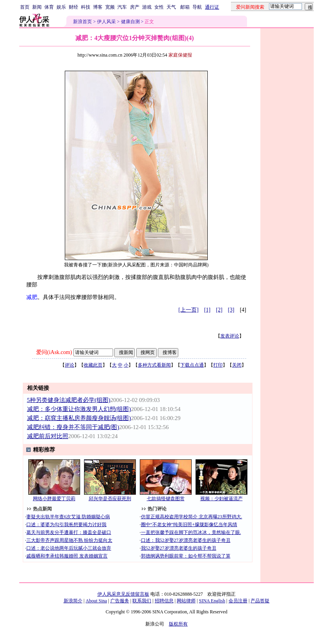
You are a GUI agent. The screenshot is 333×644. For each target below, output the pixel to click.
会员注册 (238, 601)
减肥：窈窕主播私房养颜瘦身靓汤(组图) (79, 418)
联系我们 (142, 601)
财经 (73, 7)
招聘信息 (164, 601)
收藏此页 (93, 365)
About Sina (96, 601)
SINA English (212, 601)
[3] (231, 310)
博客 (98, 7)
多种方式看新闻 (154, 365)
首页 (25, 7)
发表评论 (230, 336)
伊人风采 (106, 22)
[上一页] (188, 310)
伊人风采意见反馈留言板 (123, 594)
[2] (219, 310)
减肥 (32, 297)
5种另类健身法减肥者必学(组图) (69, 400)
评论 (70, 365)
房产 (135, 7)
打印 (218, 365)
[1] (207, 310)
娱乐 (61, 7)
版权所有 (178, 624)
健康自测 (130, 22)
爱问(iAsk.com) (54, 352)
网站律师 (186, 601)
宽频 (110, 7)
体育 (49, 7)
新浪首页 (82, 22)
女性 (159, 7)
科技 (86, 7)
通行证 (212, 7)
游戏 (147, 7)
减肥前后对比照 (48, 436)
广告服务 (120, 601)
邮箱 (185, 7)
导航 (197, 7)
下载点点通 (192, 365)
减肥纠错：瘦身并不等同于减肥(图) (73, 427)
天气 (171, 7)
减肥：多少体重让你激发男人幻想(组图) (79, 409)
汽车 (122, 7)
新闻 (37, 7)
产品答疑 (260, 601)
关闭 (237, 365)
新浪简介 (73, 601)
